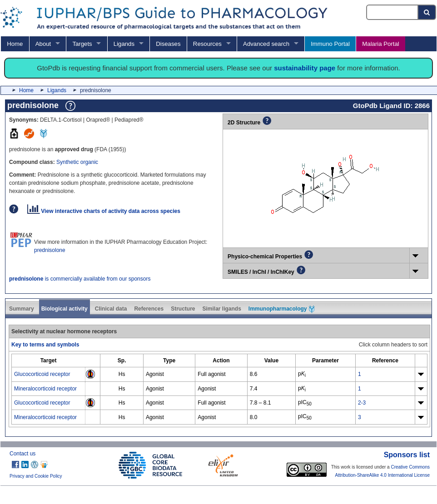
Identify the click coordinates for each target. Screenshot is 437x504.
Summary (22, 309)
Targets (82, 44)
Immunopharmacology (282, 309)
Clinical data (111, 309)
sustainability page (305, 68)
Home (15, 44)
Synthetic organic (77, 162)
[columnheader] (49, 361)
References (149, 309)
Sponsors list (407, 455)
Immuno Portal (330, 44)
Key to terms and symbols (45, 345)
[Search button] (427, 12)
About (43, 44)
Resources (207, 44)
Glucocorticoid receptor (42, 374)
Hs (122, 374)
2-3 (362, 403)
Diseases (168, 44)
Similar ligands (221, 309)
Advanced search (266, 44)
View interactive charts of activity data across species (104, 211)
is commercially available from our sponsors (80, 279)
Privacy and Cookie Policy (36, 476)
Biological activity (65, 309)
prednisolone (50, 250)
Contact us (22, 454)
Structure (183, 309)
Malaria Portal (380, 44)
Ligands (124, 44)
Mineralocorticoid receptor (45, 389)
